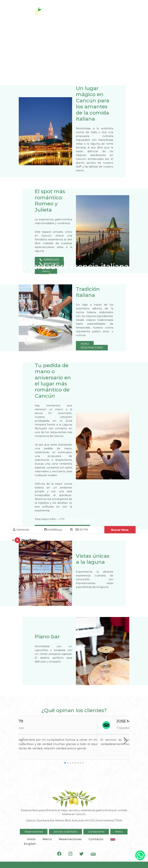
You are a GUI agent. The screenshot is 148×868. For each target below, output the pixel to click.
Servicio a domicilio (65, 832)
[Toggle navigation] (131, 9)
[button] (126, 741)
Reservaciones (73, 10)
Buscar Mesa (120, 530)
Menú (119, 832)
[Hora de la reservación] (91, 530)
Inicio (31, 839)
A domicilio (103, 10)
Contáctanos (96, 832)
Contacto (96, 839)
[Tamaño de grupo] (29, 530)
